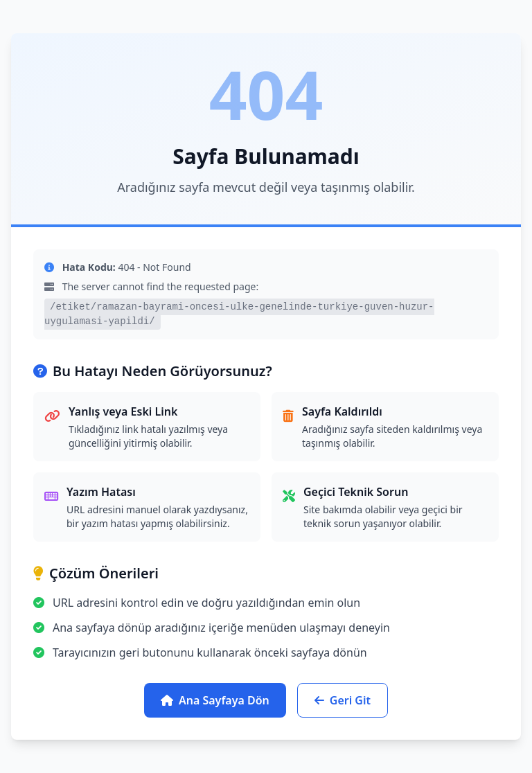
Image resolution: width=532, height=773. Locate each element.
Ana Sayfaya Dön (215, 700)
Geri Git (343, 700)
